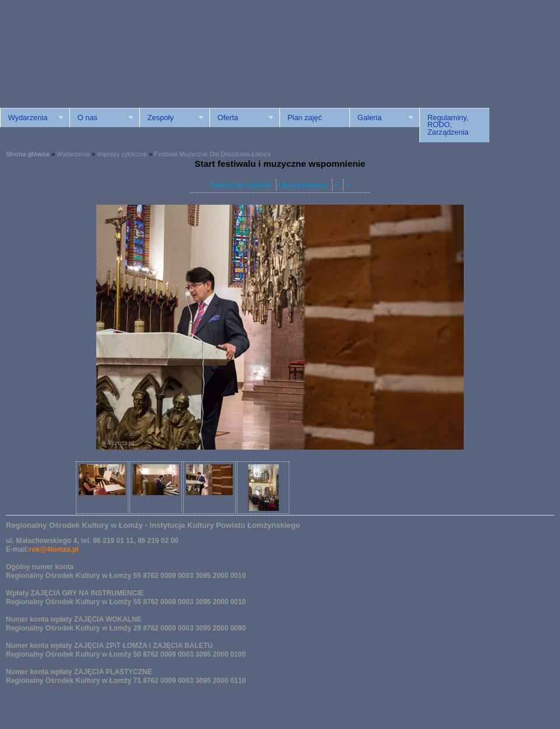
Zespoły (171, 118)
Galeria (381, 118)
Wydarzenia (32, 118)
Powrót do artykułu (241, 185)
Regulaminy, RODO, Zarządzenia (448, 125)
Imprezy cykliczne (122, 154)
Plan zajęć (305, 118)
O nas (101, 118)
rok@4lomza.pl (54, 549)
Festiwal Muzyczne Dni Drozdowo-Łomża (212, 154)
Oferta (242, 118)
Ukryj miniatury (303, 185)
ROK (99, 66)
